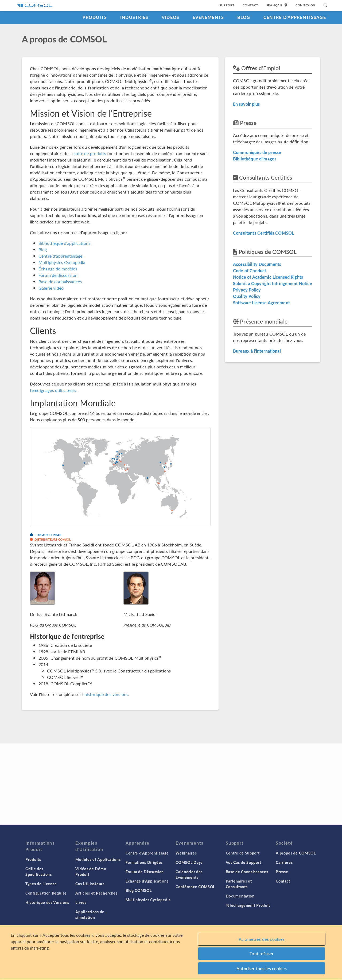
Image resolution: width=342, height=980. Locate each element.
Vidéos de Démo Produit (91, 871)
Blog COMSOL (139, 890)
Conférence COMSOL (195, 887)
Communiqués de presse (257, 152)
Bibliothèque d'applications (64, 243)
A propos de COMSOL (296, 853)
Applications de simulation (90, 914)
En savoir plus (246, 104)
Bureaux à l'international (257, 351)
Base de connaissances (60, 282)
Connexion (306, 5)
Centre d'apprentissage (60, 256)
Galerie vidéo (51, 288)
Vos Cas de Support (244, 862)
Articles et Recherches (96, 893)
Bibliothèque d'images (255, 159)
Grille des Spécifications (39, 871)
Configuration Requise (46, 893)
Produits (95, 17)
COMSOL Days (189, 862)
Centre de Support (243, 853)
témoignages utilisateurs (53, 390)
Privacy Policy (247, 290)
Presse (282, 872)
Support (227, 5)
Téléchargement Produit (248, 905)
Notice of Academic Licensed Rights (268, 277)
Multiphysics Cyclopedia (62, 262)
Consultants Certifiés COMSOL (263, 233)
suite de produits (90, 153)
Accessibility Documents (257, 264)
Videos (171, 17)
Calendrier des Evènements (189, 874)
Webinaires (186, 853)
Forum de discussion (58, 275)
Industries (134, 17)
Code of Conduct (250, 271)
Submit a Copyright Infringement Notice (273, 283)
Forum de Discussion (145, 872)
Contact (250, 5)
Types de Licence (41, 884)
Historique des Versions (47, 902)
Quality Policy (247, 296)
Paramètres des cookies (262, 941)
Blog (244, 17)
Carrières (284, 862)
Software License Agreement (261, 303)
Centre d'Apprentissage (295, 17)
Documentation (240, 896)
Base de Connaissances (247, 872)
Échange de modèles (58, 269)
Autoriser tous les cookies (262, 971)
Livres (81, 902)
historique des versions (106, 694)
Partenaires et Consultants (239, 884)
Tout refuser (262, 956)
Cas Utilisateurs (90, 884)
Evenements (208, 17)
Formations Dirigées (144, 862)
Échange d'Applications (147, 881)
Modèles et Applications (98, 859)
